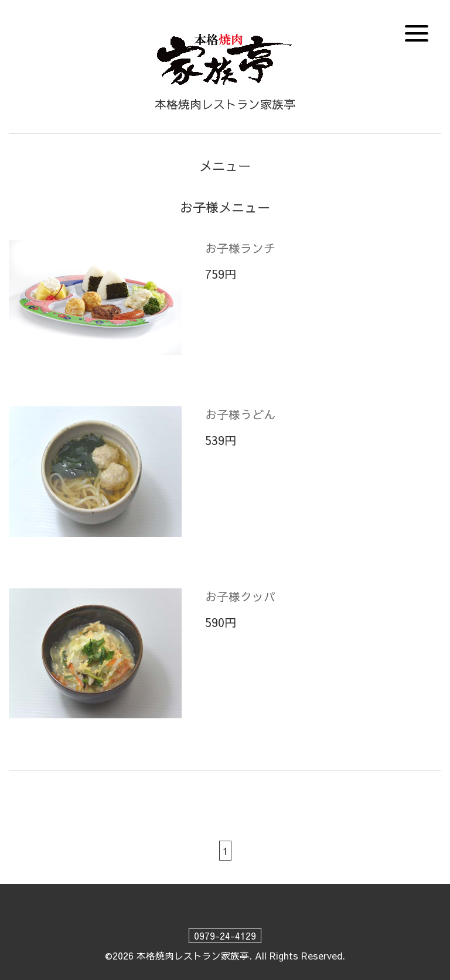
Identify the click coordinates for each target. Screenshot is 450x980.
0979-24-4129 (225, 936)
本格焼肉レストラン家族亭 (193, 955)
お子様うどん (240, 414)
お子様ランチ (240, 248)
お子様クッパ (240, 596)
